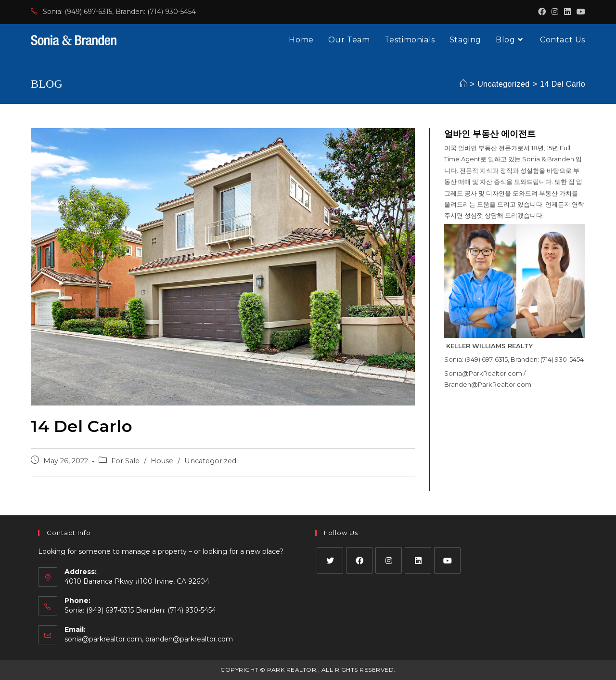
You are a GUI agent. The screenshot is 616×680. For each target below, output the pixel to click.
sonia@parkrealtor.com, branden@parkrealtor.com (149, 639)
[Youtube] (447, 560)
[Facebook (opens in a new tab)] (542, 12)
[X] (330, 560)
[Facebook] (359, 560)
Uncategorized (210, 461)
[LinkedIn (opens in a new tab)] (567, 12)
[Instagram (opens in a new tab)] (555, 12)
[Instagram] (389, 560)
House (162, 461)
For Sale (125, 461)
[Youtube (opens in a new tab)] (579, 12)
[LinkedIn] (418, 560)
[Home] (463, 84)
